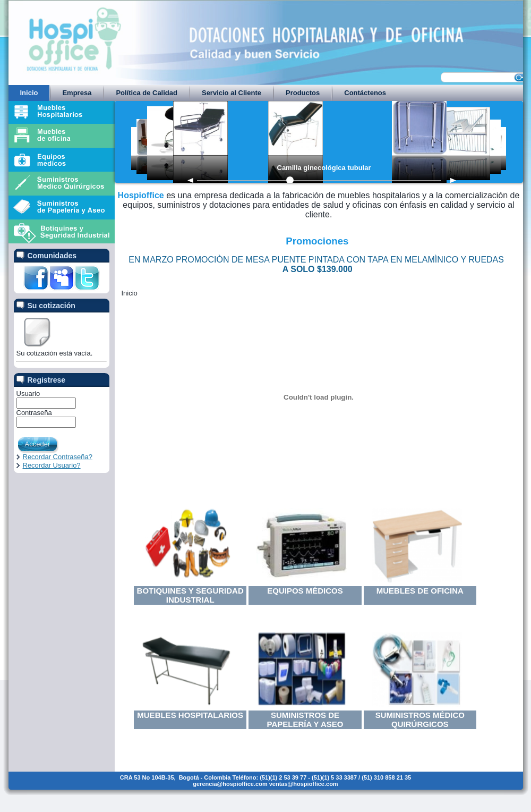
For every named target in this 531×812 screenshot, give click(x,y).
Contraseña (34, 413)
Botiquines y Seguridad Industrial (190, 595)
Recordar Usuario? (52, 465)
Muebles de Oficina (420, 591)
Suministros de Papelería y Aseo (305, 720)
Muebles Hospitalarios (190, 715)
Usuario (28, 394)
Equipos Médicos (305, 591)
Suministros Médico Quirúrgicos (420, 720)
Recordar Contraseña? (58, 457)
